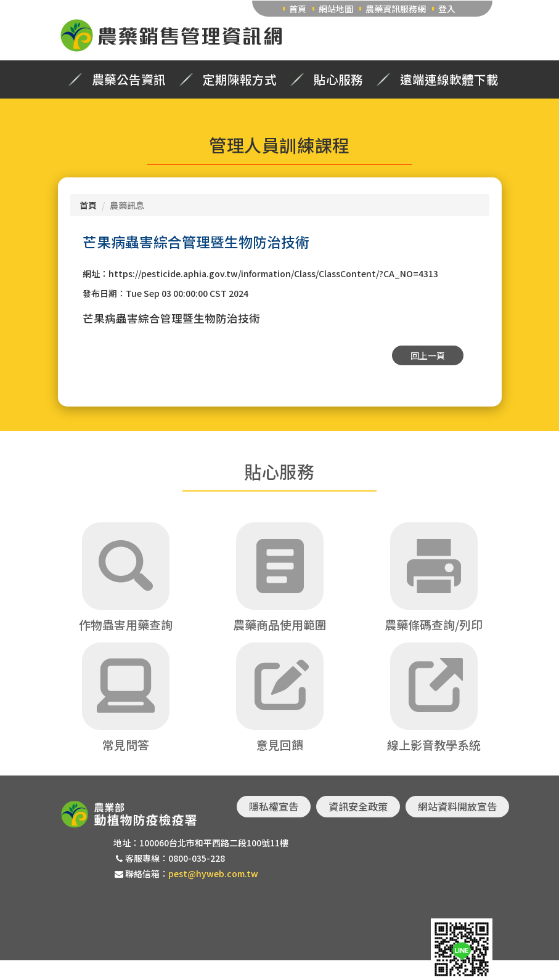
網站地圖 (336, 9)
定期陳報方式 (240, 79)
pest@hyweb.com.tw (213, 873)
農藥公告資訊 (129, 79)
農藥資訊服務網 (396, 9)
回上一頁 (428, 355)
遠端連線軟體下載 (449, 79)
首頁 (298, 9)
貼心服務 (338, 79)
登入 (447, 9)
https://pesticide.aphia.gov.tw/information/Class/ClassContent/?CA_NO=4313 (273, 273)
